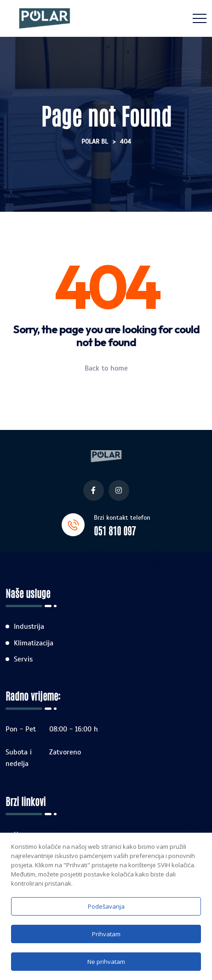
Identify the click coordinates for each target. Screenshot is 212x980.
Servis (23, 659)
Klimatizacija (34, 643)
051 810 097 (115, 530)
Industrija (29, 626)
